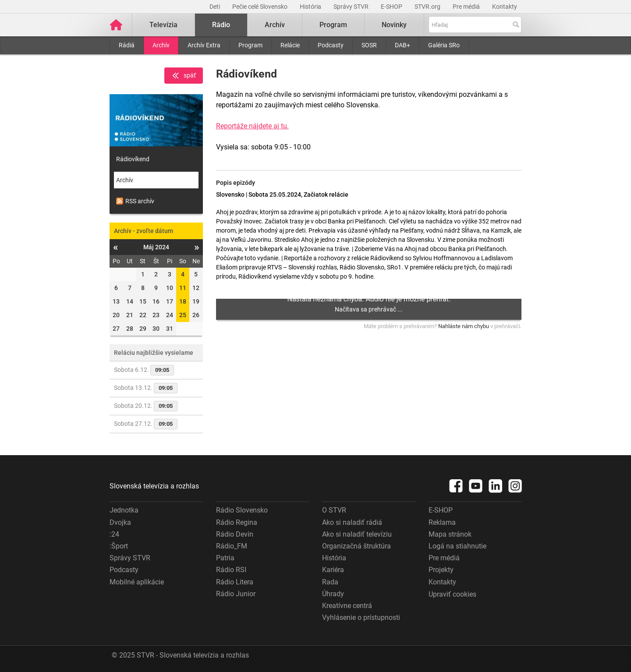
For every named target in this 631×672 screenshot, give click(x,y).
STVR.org (428, 7)
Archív (161, 45)
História (311, 7)
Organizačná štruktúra (356, 546)
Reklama (442, 522)
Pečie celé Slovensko (261, 7)
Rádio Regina (237, 522)
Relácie (290, 45)
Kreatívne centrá (347, 606)
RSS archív (135, 201)
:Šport (119, 546)
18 (183, 301)
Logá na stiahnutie (457, 546)
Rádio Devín (235, 534)
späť (184, 76)
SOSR (369, 45)
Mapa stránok (450, 534)
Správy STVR (352, 7)
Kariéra (333, 570)
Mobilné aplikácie (137, 582)
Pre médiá (467, 7)
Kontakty (505, 7)
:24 (114, 534)
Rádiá (127, 45)
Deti (215, 7)
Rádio (221, 25)
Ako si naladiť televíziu (357, 534)
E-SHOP (392, 7)
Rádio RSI (231, 570)
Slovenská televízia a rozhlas (154, 486)
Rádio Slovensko (242, 510)
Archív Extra (204, 45)
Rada (330, 582)
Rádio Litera (235, 582)
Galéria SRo (444, 45)
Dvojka (120, 522)
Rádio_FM (232, 546)
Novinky (394, 25)
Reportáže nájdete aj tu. (252, 126)
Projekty (441, 570)
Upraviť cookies (452, 594)
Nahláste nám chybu (464, 326)
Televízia (163, 25)
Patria (225, 558)
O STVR (334, 510)
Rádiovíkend (133, 159)
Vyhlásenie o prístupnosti (361, 617)
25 (183, 315)
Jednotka (124, 510)
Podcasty (331, 45)
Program (250, 45)
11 (183, 288)
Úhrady (333, 594)
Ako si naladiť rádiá (352, 522)
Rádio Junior (236, 594)
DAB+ (402, 45)
